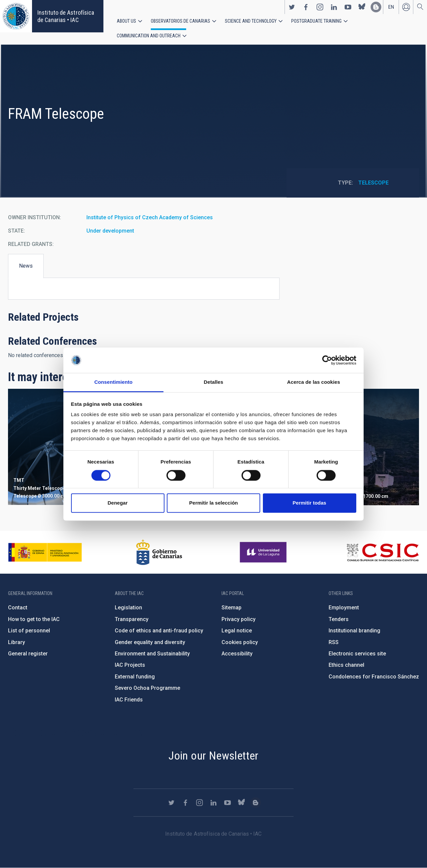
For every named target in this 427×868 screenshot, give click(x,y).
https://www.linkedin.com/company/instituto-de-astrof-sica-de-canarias (334, 7)
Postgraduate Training (316, 21)
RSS (334, 642)
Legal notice (237, 631)
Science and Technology (251, 21)
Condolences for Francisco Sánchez (374, 677)
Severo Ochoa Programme (147, 688)
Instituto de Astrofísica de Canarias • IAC (66, 16)
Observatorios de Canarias (180, 21)
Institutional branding (354, 631)
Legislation (128, 608)
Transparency (132, 619)
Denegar (117, 503)
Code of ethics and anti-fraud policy (159, 631)
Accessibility (237, 654)
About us (126, 21)
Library (17, 642)
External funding (135, 677)
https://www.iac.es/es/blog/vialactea (376, 7)
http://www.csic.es (382, 552)
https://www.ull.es (264, 552)
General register (28, 654)
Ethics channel (346, 665)
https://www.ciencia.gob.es (45, 552)
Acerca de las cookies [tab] (314, 382)
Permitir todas (309, 503)
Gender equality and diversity (150, 642)
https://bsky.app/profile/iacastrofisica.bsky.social (362, 7)
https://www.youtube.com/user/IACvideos (348, 7)
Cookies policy (240, 642)
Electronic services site (357, 654)
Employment (344, 608)
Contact (18, 608)
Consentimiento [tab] (114, 382)
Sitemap (232, 608)
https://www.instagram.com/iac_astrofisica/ (320, 7)
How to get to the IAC (34, 619)
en (391, 7)
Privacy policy (239, 619)
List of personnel (29, 631)
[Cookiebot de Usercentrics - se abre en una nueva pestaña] (327, 360)
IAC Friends (129, 700)
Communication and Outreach (149, 36)
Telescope (373, 183)
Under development (110, 231)
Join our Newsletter (213, 756)
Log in (406, 7)
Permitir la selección (213, 503)
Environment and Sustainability (152, 654)
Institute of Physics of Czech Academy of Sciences (150, 218)
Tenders (339, 619)
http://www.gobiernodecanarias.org (159, 552)
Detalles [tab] (213, 382)
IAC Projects (130, 665)
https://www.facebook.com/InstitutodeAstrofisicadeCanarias (306, 7)
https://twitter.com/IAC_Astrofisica (292, 7)
